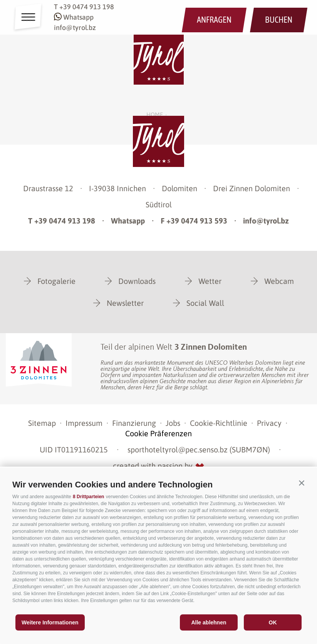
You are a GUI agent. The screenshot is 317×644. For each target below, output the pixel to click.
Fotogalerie (56, 281)
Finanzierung (134, 423)
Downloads (137, 281)
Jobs (173, 423)
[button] (302, 483)
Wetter (210, 281)
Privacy (269, 423)
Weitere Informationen (50, 622)
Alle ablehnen (209, 622)
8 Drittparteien (88, 497)
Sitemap (42, 423)
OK (273, 622)
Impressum (84, 423)
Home (155, 114)
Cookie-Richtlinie (219, 423)
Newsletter (125, 303)
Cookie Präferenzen (158, 433)
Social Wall (205, 303)
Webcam (279, 281)
